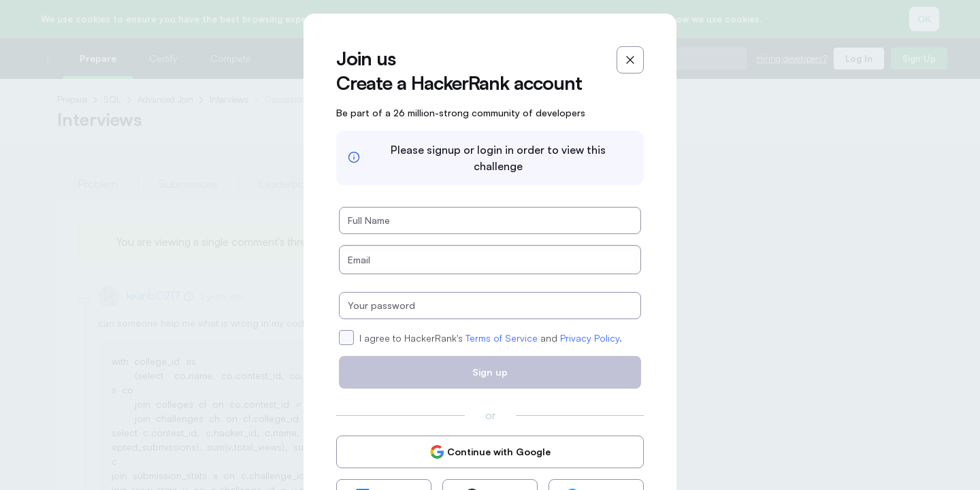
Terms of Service (502, 338)
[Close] (630, 60)
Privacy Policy (590, 338)
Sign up (490, 372)
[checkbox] (346, 338)
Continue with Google (490, 452)
